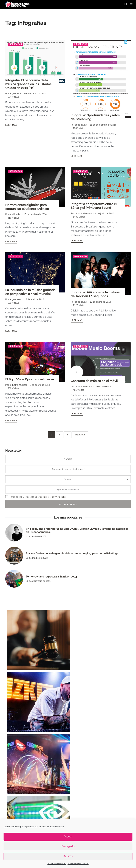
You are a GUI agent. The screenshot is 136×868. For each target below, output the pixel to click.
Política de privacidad (78, 864)
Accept (68, 837)
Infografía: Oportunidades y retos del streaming (95, 117)
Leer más (11, 125)
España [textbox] (67, 479)
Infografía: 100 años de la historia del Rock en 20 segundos (95, 294)
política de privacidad (52, 496)
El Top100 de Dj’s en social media (29, 379)
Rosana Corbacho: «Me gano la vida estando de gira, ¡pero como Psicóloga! (73, 553)
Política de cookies (57, 864)
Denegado (68, 846)
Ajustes (68, 856)
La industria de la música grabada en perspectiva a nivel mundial (30, 292)
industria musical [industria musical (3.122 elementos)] (73, 816)
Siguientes (80, 434)
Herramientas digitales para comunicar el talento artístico (27, 207)
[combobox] (68, 479)
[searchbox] (68, 489)
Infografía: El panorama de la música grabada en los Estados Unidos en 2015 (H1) (28, 84)
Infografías (15, 44)
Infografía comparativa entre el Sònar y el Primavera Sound (93, 206)
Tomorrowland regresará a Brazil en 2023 (51, 576)
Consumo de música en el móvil (94, 381)
